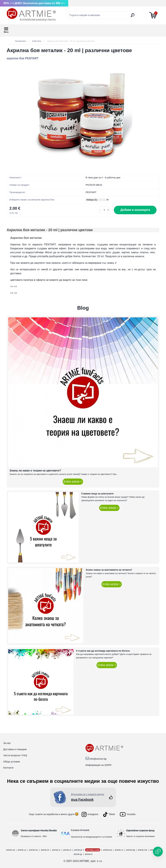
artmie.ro (119, 850)
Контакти (8, 768)
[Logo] (31, 15)
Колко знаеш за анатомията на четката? (109, 570)
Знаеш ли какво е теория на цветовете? (35, 471)
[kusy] (104, 210)
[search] (133, 16)
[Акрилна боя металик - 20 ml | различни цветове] (83, 114)
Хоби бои (36, 41)
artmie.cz (22, 850)
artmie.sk (11, 850)
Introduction (21, 41)
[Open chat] (158, 852)
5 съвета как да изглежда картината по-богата (103, 651)
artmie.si (67, 850)
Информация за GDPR (99, 765)
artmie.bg (130, 850)
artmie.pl (78, 850)
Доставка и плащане (15, 749)
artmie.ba (107, 850)
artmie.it (89, 854)
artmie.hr (45, 850)
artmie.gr (78, 854)
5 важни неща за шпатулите (97, 494)
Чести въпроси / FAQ (15, 755)
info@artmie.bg (98, 759)
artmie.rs (56, 850)
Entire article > (73, 482)
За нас (7, 743)
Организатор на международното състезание (91, 837)
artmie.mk (142, 850)
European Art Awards (80, 830)
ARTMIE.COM (93, 850)
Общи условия (12, 762)
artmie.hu (34, 850)
